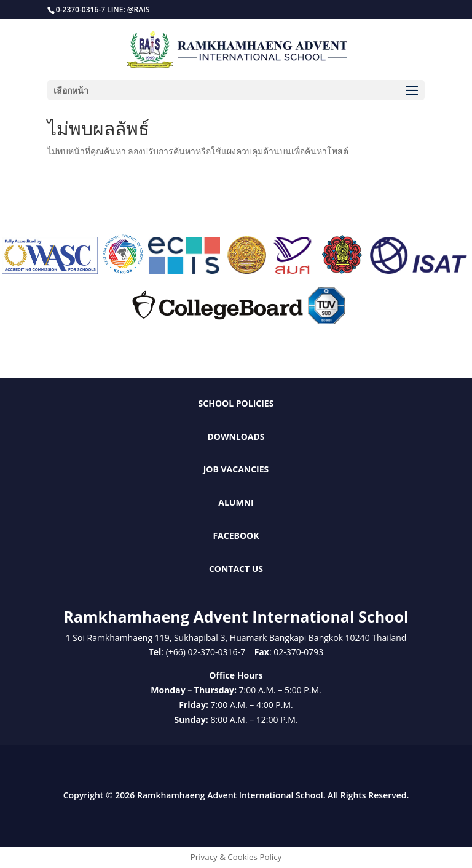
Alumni (236, 502)
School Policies (236, 403)
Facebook (236, 536)
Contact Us (236, 569)
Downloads (236, 436)
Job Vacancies (236, 469)
